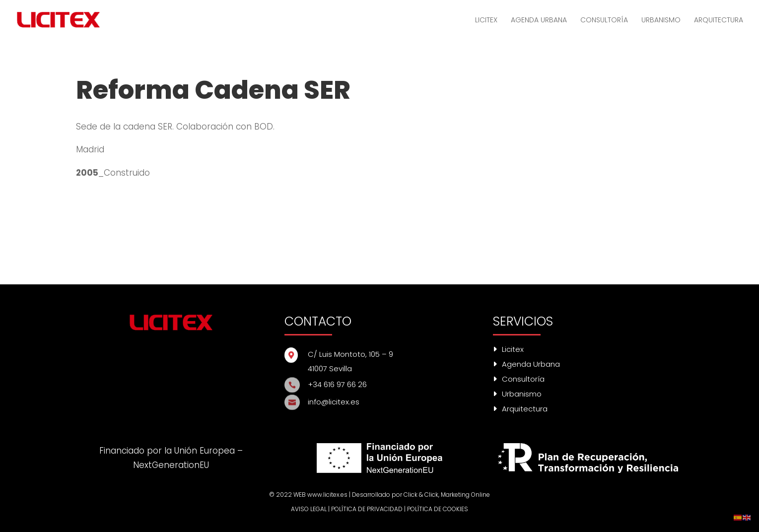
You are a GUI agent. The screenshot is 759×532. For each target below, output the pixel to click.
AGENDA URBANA (539, 21)
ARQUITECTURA (719, 21)
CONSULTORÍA (604, 21)
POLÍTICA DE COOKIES (438, 509)
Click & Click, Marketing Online (447, 495)
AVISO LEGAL (309, 509)
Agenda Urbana (526, 364)
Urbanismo (517, 394)
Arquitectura (520, 409)
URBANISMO (661, 21)
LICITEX (486, 21)
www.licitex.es (327, 495)
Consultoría (519, 379)
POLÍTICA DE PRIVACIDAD (367, 509)
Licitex (508, 349)
